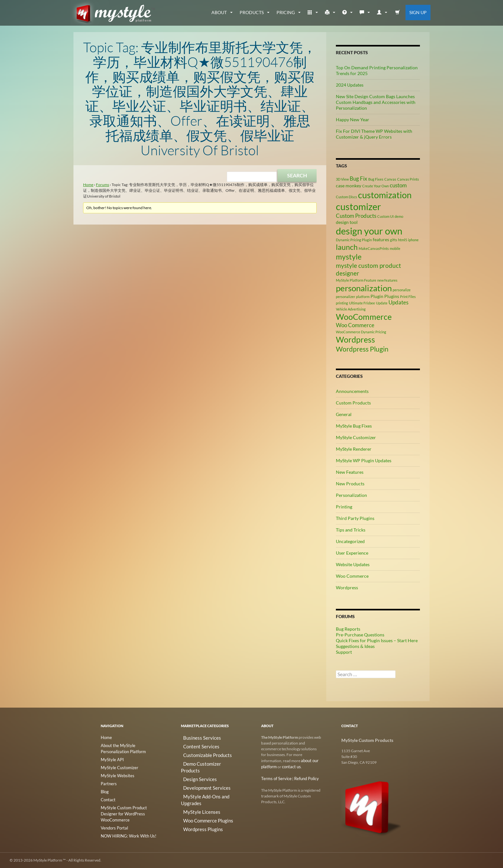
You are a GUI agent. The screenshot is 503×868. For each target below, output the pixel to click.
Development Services (200, 776)
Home (88, 185)
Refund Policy (303, 778)
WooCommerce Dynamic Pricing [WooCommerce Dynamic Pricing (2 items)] (361, 332)
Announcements (352, 391)
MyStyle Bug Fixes (354, 426)
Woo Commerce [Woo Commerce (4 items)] (355, 325)
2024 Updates (350, 85)
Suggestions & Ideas (355, 646)
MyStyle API (111, 758)
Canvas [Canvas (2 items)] (390, 179)
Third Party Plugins (355, 518)
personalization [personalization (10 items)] (364, 288)
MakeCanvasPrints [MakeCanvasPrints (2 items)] (374, 248)
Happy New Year (353, 119)
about (219, 12)
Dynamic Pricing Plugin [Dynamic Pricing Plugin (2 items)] (354, 240)
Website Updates (353, 564)
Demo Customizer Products (204, 760)
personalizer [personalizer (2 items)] (345, 297)
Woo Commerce (352, 576)
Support (344, 652)
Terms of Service (275, 778)
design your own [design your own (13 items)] (369, 231)
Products (252, 12)
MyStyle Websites (115, 774)
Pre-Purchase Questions (360, 635)
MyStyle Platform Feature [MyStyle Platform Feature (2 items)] (356, 280)
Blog (105, 789)
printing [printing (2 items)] (342, 303)
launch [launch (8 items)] (347, 247)
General (344, 414)
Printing (344, 507)
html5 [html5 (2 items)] (403, 240)
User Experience (352, 553)
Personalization (351, 495)
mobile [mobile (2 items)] (395, 248)
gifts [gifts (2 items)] (394, 240)
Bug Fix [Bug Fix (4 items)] (358, 179)
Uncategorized (350, 541)
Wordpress (347, 587)
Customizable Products (200, 753)
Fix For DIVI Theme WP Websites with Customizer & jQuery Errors (374, 134)
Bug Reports (348, 629)
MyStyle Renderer (354, 449)
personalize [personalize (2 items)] (402, 290)
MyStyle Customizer (356, 437)
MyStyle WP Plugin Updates (364, 460)
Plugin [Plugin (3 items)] (377, 296)
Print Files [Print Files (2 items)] (408, 297)
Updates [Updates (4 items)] (398, 302)
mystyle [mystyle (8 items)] (349, 257)
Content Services (195, 745)
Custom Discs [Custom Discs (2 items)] (346, 197)
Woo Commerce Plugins (201, 799)
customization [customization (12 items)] (385, 195)
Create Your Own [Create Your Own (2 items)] (375, 186)
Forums (102, 185)
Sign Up (418, 12)
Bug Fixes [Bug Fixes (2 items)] (376, 179)
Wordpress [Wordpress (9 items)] (355, 340)
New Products (350, 484)
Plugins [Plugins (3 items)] (392, 296)
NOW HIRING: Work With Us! (126, 826)
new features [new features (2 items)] (387, 280)
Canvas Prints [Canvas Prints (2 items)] (408, 179)
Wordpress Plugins (197, 807)
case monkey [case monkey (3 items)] (349, 186)
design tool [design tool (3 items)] (347, 222)
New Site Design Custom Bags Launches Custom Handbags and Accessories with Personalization (376, 102)
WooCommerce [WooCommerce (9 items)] (364, 317)
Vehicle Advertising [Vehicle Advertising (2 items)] (351, 309)
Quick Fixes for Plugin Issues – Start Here (377, 640)
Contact (107, 797)
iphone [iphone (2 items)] (413, 240)
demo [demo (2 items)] (399, 216)
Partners (108, 782)
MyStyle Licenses (195, 791)
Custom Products (353, 403)
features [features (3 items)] (381, 239)
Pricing (286, 12)
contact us (290, 766)
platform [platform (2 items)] (363, 297)
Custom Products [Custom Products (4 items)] (356, 216)
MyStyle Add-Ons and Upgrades (208, 783)
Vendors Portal (113, 818)
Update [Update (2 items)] (382, 303)
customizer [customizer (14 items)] (358, 206)
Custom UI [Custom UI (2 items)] (385, 216)
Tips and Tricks (351, 530)
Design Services (194, 768)
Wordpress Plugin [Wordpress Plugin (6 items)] (362, 349)
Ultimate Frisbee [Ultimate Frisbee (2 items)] (362, 303)
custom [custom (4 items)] (398, 185)
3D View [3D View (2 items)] (342, 179)
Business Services (196, 737)
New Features (350, 472)
